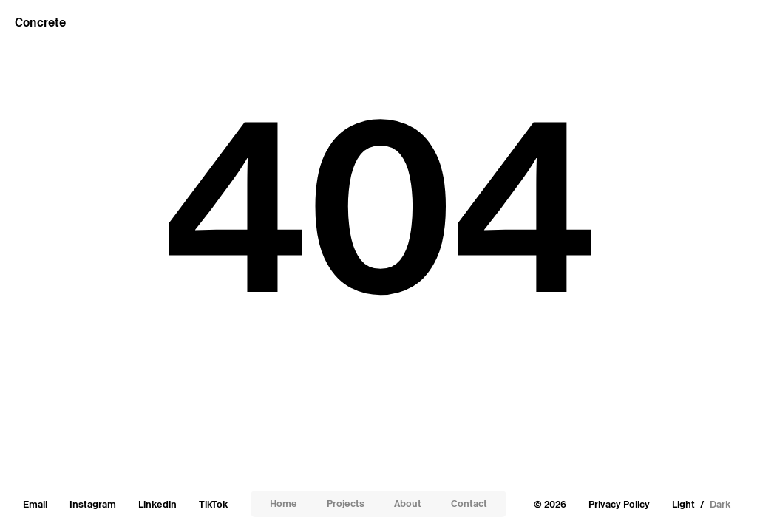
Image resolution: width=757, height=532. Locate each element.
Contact (469, 504)
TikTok (213, 504)
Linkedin (157, 504)
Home (284, 504)
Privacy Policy (619, 504)
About (408, 504)
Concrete (40, 23)
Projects (346, 504)
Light (683, 504)
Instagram (93, 504)
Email (35, 504)
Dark (720, 504)
